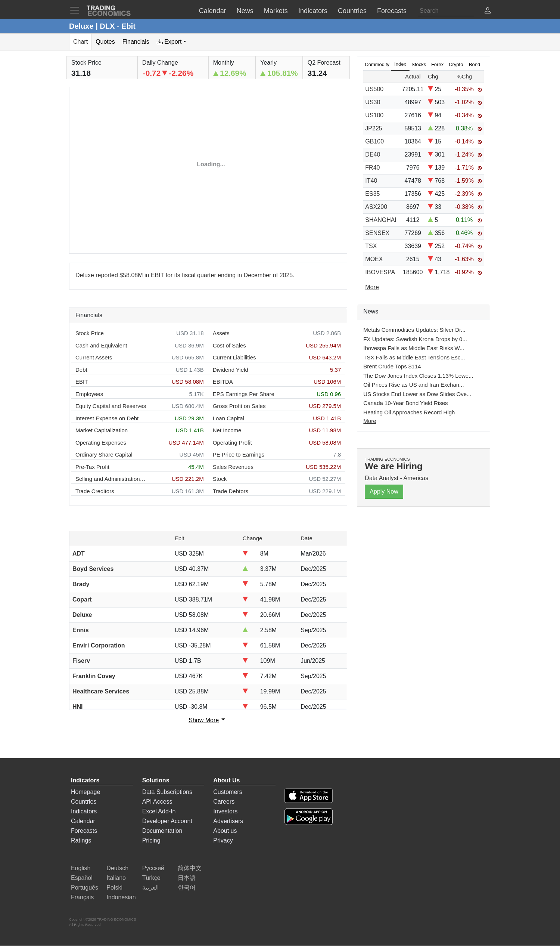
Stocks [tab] (419, 64)
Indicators (84, 811)
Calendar (83, 821)
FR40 (372, 168)
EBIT (82, 382)
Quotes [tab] (105, 42)
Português (85, 888)
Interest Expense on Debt (107, 418)
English (81, 868)
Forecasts (84, 831)
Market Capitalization (102, 430)
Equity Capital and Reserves (111, 406)
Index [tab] (400, 64)
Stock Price (90, 333)
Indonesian (121, 897)
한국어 (187, 888)
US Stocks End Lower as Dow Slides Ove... (417, 394)
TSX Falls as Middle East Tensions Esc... (414, 357)
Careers (224, 802)
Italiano (116, 878)
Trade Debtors (231, 491)
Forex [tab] (437, 64)
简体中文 (190, 868)
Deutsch (117, 868)
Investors (225, 811)
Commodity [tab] (377, 64)
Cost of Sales (229, 345)
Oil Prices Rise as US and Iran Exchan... (413, 385)
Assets (221, 333)
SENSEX (377, 233)
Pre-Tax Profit (92, 467)
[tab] (172, 42)
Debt (81, 370)
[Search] (446, 11)
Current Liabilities (234, 357)
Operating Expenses (101, 443)
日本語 (187, 878)
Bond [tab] (475, 64)
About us (225, 831)
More (370, 421)
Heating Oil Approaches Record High (409, 412)
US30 (373, 102)
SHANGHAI (381, 220)
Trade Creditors (95, 491)
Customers (228, 792)
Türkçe (151, 878)
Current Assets (94, 357)
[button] (488, 11)
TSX (371, 246)
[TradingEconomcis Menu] (77, 10)
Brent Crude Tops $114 (392, 366)
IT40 (371, 181)
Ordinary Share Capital (104, 455)
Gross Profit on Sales (239, 406)
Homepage (85, 792)
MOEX (374, 259)
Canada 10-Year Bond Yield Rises (405, 403)
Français (82, 897)
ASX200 (376, 207)
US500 (374, 89)
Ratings (81, 840)
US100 (374, 115)
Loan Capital (228, 418)
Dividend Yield (231, 370)
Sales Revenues (233, 467)
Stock (220, 479)
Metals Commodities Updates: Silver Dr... (414, 330)
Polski (114, 888)
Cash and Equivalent (101, 345)
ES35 (372, 194)
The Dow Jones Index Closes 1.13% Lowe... (418, 376)
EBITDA (223, 382)
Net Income (227, 430)
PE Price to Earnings (239, 455)
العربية (150, 888)
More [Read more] (372, 287)
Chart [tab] (80, 42)
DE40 (373, 154)
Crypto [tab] (456, 64)
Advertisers (228, 821)
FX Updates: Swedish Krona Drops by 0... (415, 339)
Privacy (223, 840)
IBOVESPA (380, 272)
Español (82, 878)
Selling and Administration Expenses (111, 479)
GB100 (374, 141)
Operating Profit (232, 443)
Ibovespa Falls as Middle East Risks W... (414, 348)
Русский (153, 868)
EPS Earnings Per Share (244, 394)
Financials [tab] (136, 42)
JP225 (374, 128)
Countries (84, 802)
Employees (89, 394)
